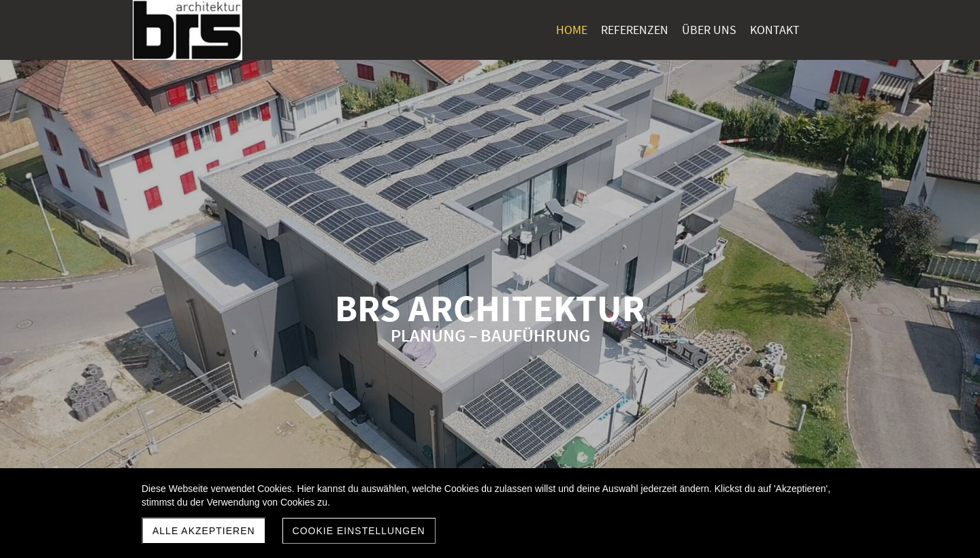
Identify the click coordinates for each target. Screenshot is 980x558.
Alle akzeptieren (204, 531)
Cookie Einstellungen (359, 531)
